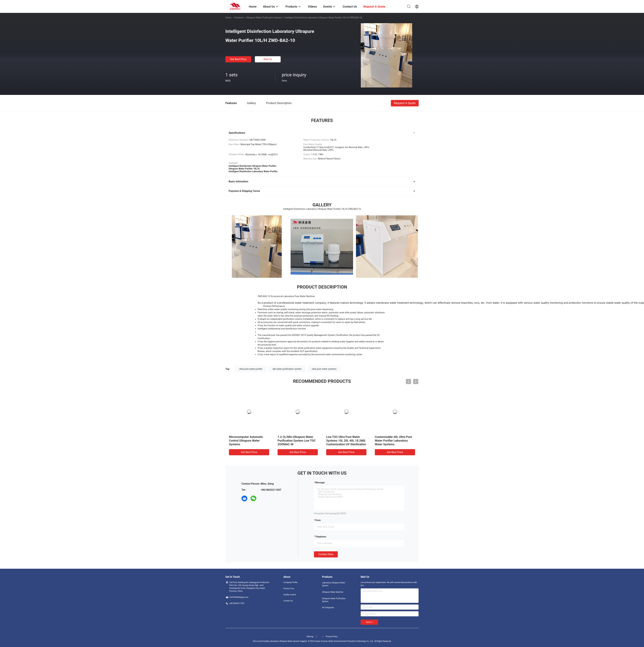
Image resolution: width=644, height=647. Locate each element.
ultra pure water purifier (251, 369)
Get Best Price (238, 59)
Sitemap (310, 637)
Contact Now (326, 554)
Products (239, 18)
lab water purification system (287, 369)
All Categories (328, 608)
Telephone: (321, 537)
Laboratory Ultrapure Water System (334, 584)
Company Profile (290, 582)
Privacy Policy (332, 637)
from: (318, 520)
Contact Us (288, 601)
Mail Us (268, 59)
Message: (320, 483)
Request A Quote (405, 103)
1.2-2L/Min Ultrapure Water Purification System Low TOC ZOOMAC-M (297, 441)
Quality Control (290, 595)
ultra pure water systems (324, 369)
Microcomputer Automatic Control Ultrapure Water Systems (246, 441)
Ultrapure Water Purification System (264, 18)
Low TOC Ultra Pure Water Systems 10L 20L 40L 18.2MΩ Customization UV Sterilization (346, 441)
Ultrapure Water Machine (333, 592)
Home (228, 18)
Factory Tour (289, 589)
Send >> (369, 622)
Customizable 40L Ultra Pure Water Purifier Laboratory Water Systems (393, 441)
